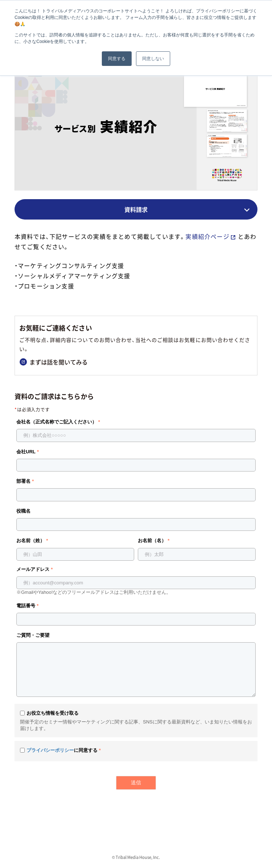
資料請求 (136, 209)
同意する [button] (117, 59)
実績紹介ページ (207, 236)
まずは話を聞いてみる (54, 362)
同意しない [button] (153, 59)
